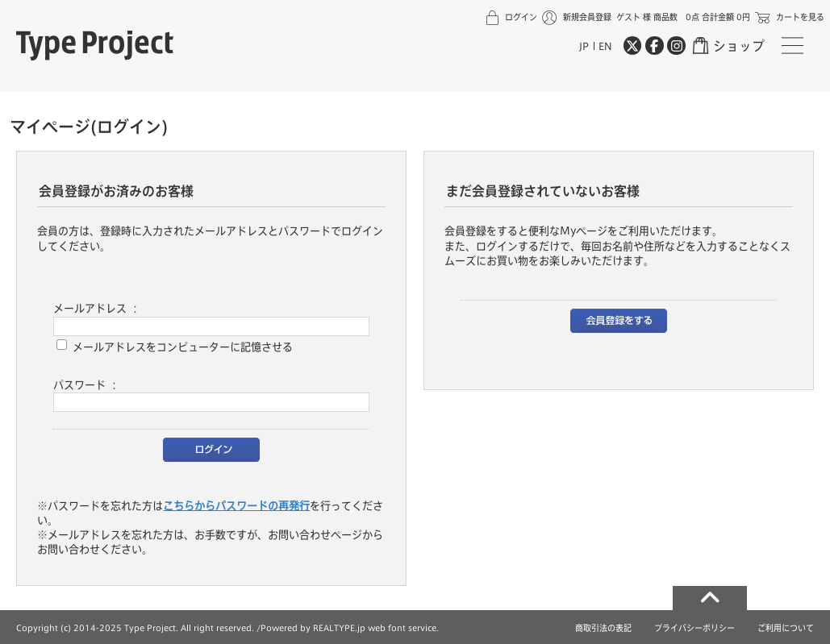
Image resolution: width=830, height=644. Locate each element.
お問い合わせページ (315, 534)
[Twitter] (632, 45)
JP (584, 46)
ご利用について (786, 628)
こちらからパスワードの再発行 (236, 505)
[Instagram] (676, 45)
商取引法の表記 (603, 628)
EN (605, 46)
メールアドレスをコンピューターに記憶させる (183, 346)
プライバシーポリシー (694, 628)
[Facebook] (654, 45)
